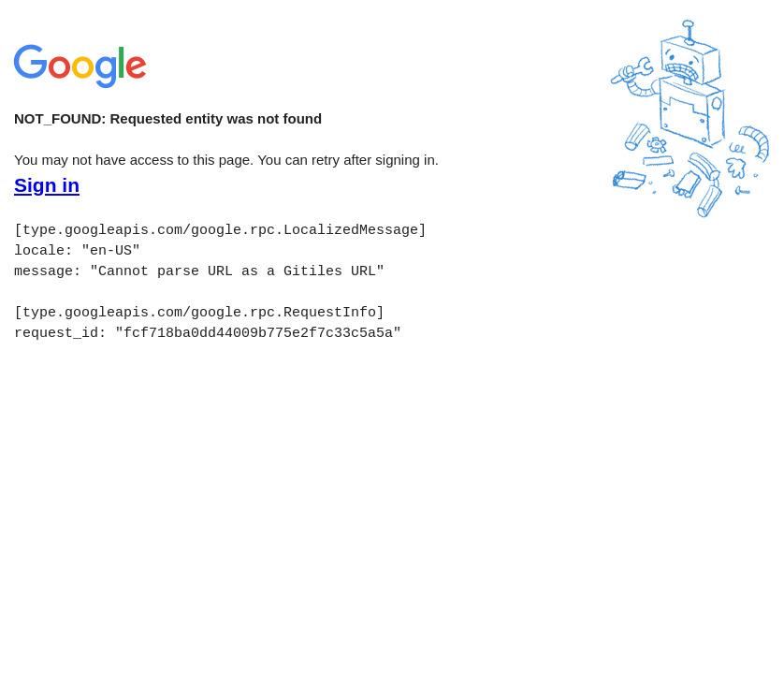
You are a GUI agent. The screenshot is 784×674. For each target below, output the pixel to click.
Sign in (47, 185)
